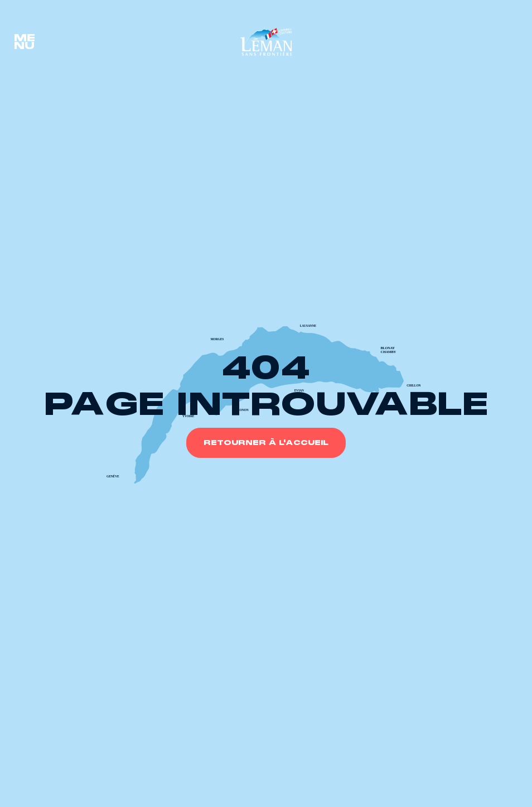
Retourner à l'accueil (266, 443)
